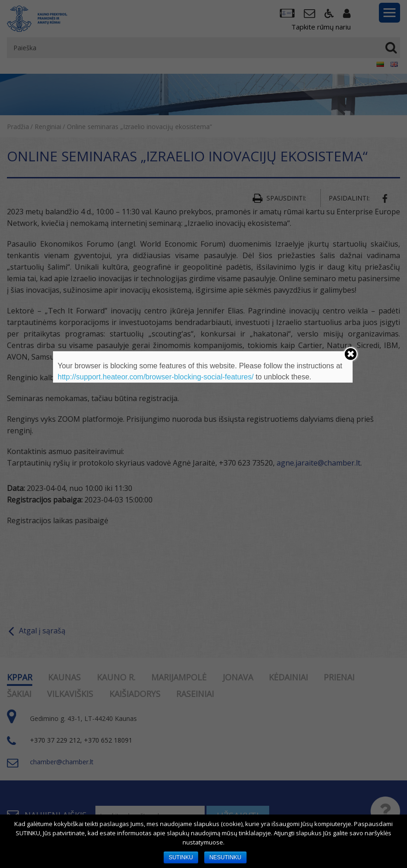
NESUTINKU (225, 857)
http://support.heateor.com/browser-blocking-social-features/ (156, 377)
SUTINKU (181, 857)
